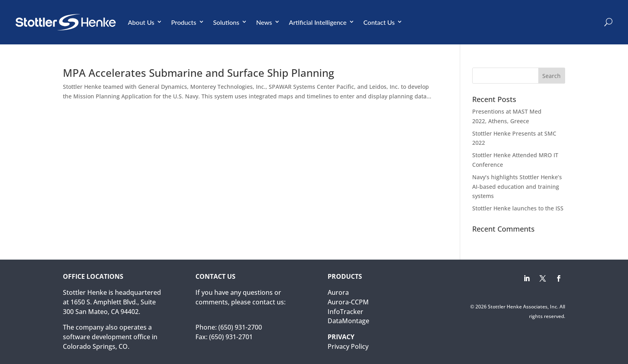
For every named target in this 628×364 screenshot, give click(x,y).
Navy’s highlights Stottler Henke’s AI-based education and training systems (517, 187)
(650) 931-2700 (240, 327)
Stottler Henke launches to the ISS (518, 208)
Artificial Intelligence (318, 22)
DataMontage (348, 321)
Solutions (226, 22)
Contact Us (379, 22)
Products (184, 22)
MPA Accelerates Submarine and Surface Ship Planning (198, 73)
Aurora (338, 292)
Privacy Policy (348, 346)
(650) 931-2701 (231, 337)
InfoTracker (345, 312)
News (264, 22)
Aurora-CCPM (348, 302)
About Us (141, 22)
